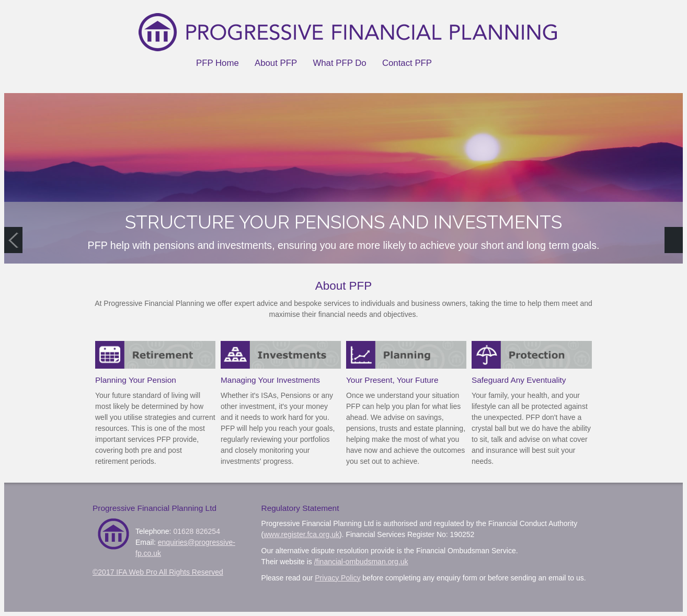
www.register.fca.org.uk (301, 534)
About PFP (276, 63)
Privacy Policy (337, 578)
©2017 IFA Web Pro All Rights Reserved (158, 572)
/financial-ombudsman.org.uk (361, 562)
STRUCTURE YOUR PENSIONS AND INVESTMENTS (344, 222)
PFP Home (217, 63)
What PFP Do (339, 63)
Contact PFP (407, 63)
